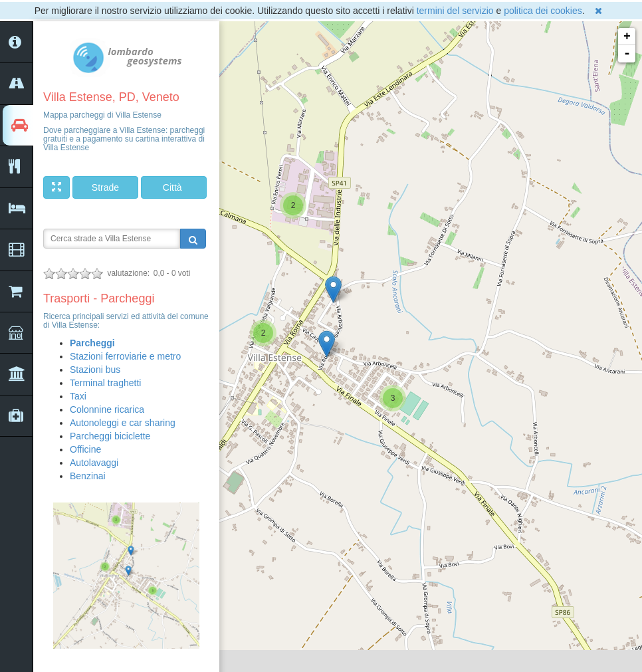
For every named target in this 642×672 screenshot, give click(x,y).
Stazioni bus (95, 370)
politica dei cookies (543, 11)
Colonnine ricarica (107, 409)
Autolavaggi (94, 463)
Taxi (78, 396)
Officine (85, 449)
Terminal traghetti (105, 383)
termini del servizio (455, 11)
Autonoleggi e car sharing (123, 423)
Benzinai (88, 476)
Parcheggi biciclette (110, 436)
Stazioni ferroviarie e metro (125, 356)
